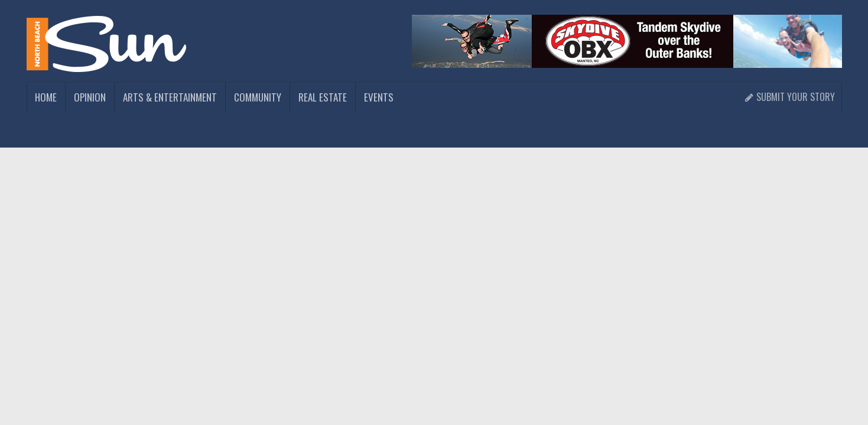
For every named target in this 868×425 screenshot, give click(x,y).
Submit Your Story (790, 97)
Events (379, 97)
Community (258, 97)
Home (46, 97)
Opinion (90, 97)
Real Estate (323, 97)
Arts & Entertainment (170, 97)
